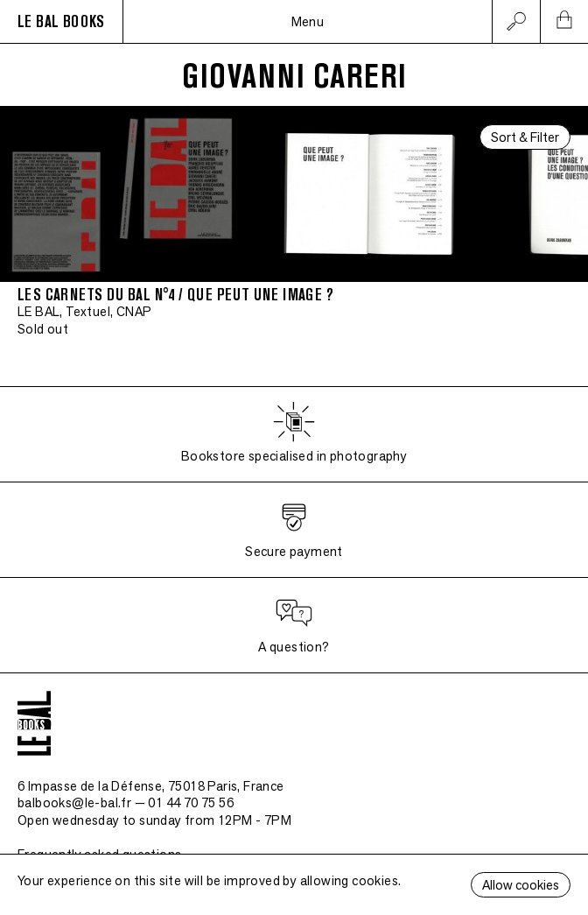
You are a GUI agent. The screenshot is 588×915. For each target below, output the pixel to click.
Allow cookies (521, 885)
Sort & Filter (525, 137)
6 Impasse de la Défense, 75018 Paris (151, 786)
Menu (308, 21)
